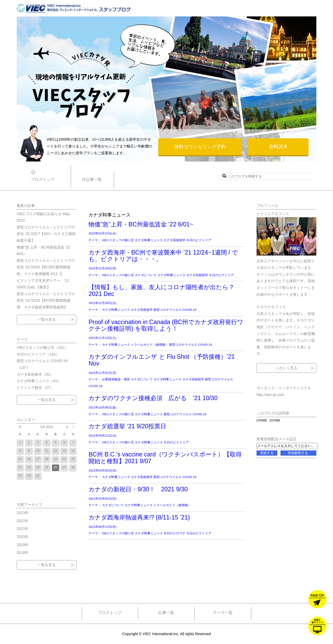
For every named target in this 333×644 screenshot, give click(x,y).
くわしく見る (286, 368)
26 (55, 467)
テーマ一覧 (223, 613)
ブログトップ (110, 613)
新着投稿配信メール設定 (277, 439)
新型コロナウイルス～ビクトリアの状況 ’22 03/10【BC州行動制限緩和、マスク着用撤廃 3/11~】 (46, 267)
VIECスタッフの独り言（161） (42, 348)
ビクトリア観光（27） (35, 388)
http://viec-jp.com (270, 395)
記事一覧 (166, 613)
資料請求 (278, 147)
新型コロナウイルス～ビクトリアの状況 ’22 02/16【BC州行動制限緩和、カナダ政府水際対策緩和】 (46, 301)
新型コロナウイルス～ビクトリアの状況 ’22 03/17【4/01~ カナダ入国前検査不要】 (46, 234)
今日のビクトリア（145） (38, 354)
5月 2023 (47, 427)
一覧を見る (47, 319)
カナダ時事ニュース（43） (39, 381)
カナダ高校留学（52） (35, 374)
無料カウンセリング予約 (200, 147)
